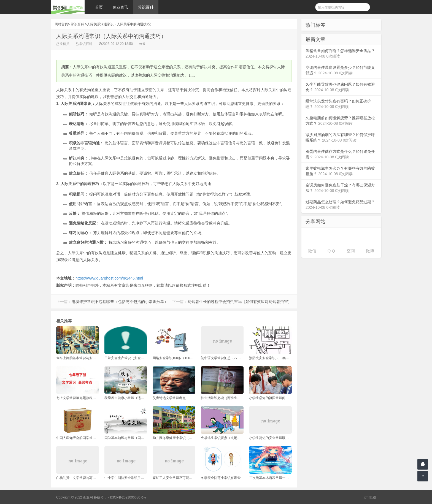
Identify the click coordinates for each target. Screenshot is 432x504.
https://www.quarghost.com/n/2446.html (109, 278)
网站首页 (61, 24)
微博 (370, 251)
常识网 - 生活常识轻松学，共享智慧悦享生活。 (68, 7)
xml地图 (370, 497)
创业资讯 (120, 7)
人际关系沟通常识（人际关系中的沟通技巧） (120, 24)
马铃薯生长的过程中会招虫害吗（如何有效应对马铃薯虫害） (240, 302)
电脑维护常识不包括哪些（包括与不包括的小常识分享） (120, 302)
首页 (99, 7)
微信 (312, 251)
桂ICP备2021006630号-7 (128, 497)
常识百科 (146, 7)
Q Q (331, 251)
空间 (351, 251)
